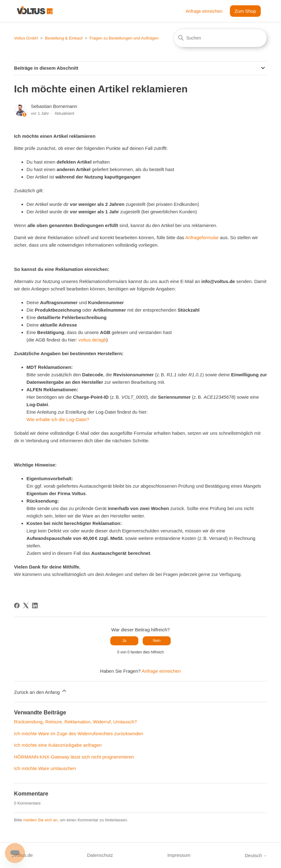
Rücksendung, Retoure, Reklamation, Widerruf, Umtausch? (75, 722)
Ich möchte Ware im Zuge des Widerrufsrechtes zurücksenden (79, 733)
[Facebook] (17, 606)
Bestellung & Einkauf (64, 38)
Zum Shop (245, 11)
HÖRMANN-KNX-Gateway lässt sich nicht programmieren (74, 757)
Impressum (179, 855)
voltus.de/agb (92, 340)
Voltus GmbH (26, 38)
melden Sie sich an (40, 820)
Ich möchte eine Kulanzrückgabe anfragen (58, 745)
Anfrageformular (202, 237)
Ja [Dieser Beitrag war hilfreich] (124, 641)
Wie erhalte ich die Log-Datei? (58, 419)
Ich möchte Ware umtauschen (45, 768)
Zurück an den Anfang (41, 691)
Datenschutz (100, 855)
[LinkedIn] (35, 606)
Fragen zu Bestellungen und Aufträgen (124, 38)
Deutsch (256, 855)
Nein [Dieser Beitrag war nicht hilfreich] (157, 641)
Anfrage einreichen (204, 11)
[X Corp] (26, 606)
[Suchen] (220, 38)
